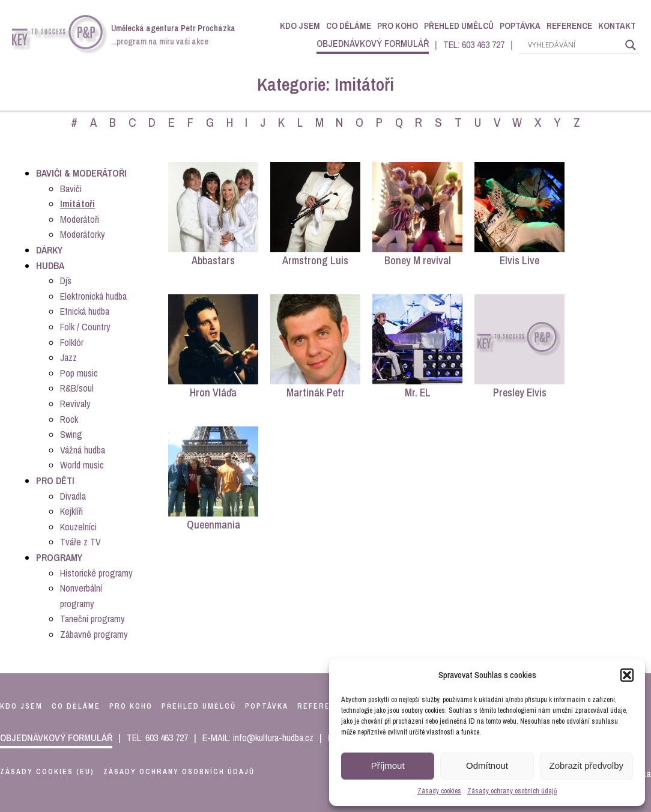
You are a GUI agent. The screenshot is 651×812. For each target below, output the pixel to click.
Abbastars (213, 260)
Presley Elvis (520, 392)
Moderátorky (83, 234)
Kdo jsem (300, 26)
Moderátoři (80, 219)
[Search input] (574, 45)
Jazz (68, 357)
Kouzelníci (78, 527)
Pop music (79, 373)
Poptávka (520, 26)
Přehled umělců (459, 26)
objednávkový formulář (373, 43)
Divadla (73, 496)
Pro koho (398, 26)
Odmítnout (487, 765)
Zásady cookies (439, 791)
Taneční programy (92, 619)
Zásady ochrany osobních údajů (512, 791)
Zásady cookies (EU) (47, 772)
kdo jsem (21, 706)
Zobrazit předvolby (586, 765)
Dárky (49, 250)
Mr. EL (418, 392)
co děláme (76, 706)
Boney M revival (418, 260)
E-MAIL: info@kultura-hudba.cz (258, 738)
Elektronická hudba (93, 296)
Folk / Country (85, 327)
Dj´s (66, 280)
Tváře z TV (80, 542)
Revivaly (75, 404)
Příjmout (388, 765)
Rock (69, 419)
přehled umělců (199, 706)
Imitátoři (77, 204)
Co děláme (349, 26)
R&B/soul (77, 388)
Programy (59, 557)
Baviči (71, 189)
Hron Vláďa (213, 392)
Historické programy (96, 573)
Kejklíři (71, 511)
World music (82, 465)
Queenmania (213, 525)
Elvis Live (519, 260)
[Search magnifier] (631, 45)
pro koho (131, 706)
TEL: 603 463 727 (474, 44)
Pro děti (55, 480)
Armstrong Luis (315, 260)
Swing (71, 434)
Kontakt (617, 26)
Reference (569, 26)
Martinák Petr (316, 392)
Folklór (72, 342)
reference (322, 706)
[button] (627, 675)
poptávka (267, 706)
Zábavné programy (94, 634)
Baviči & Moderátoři (81, 173)
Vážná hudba (83, 450)
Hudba (50, 265)
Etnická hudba (85, 311)
